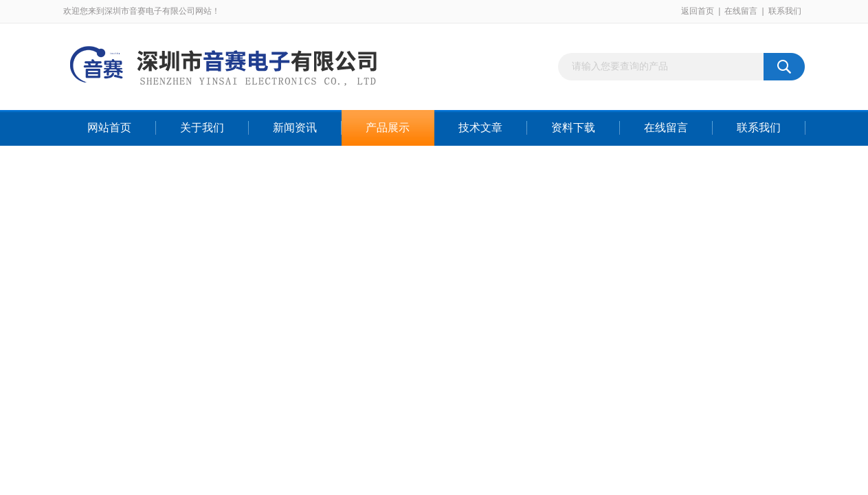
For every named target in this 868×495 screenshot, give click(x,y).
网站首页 (109, 128)
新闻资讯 (295, 128)
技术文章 (480, 128)
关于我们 (202, 128)
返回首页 (698, 11)
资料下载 (573, 128)
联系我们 (785, 11)
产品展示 (388, 128)
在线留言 (741, 11)
